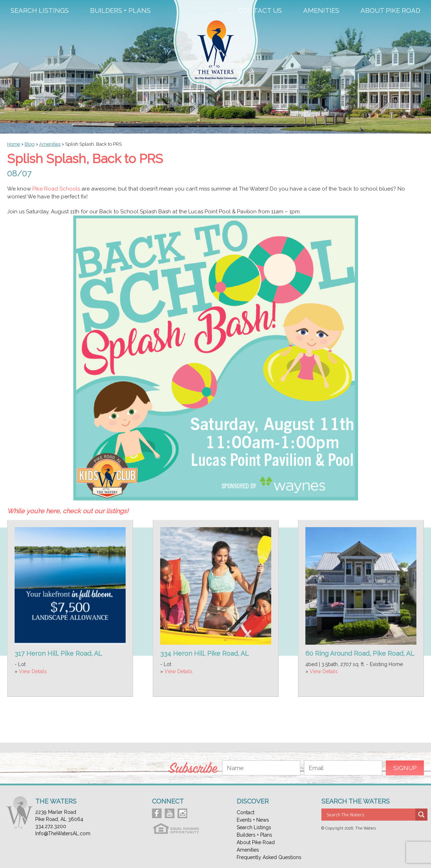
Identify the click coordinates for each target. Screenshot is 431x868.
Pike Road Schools (56, 189)
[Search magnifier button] (421, 815)
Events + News (253, 820)
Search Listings (40, 11)
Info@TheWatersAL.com (63, 833)
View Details (33, 671)
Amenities (321, 11)
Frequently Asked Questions (269, 857)
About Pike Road (390, 11)
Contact (246, 812)
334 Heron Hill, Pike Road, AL (204, 653)
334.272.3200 (51, 826)
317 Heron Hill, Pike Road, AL (58, 653)
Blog (30, 144)
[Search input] (370, 815)
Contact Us (260, 11)
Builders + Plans (120, 11)
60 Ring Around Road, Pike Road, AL (360, 653)
